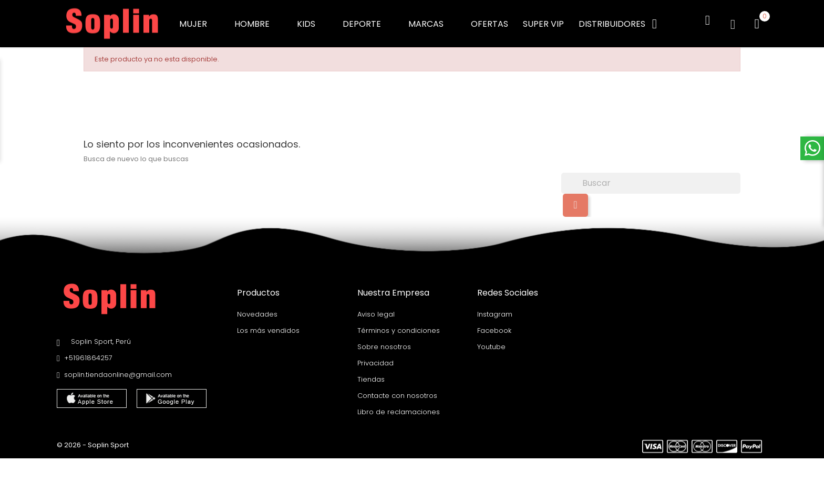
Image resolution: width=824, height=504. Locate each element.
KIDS (312, 21)
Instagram (495, 307)
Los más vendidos (268, 324)
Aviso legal (376, 307)
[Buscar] (651, 176)
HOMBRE (258, 21)
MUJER (199, 21)
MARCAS (432, 21)
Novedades (257, 307)
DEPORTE (368, 21)
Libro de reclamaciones (399, 405)
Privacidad (375, 356)
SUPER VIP (543, 21)
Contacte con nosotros (397, 389)
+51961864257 (88, 351)
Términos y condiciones (399, 324)
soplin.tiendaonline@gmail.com (118, 368)
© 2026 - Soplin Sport (93, 438)
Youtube (491, 340)
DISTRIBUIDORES (612, 21)
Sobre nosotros (384, 340)
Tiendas (371, 372)
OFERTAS (490, 21)
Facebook (494, 324)
